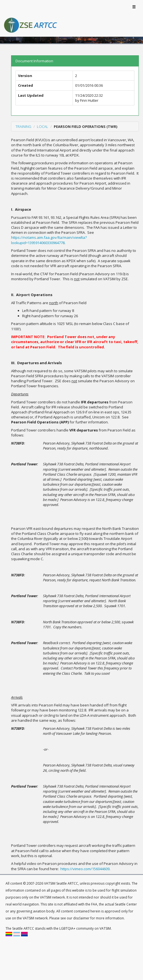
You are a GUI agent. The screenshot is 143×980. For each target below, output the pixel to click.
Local (43, 126)
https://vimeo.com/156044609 (85, 869)
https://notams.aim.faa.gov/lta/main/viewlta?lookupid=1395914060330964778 (49, 240)
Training (23, 126)
